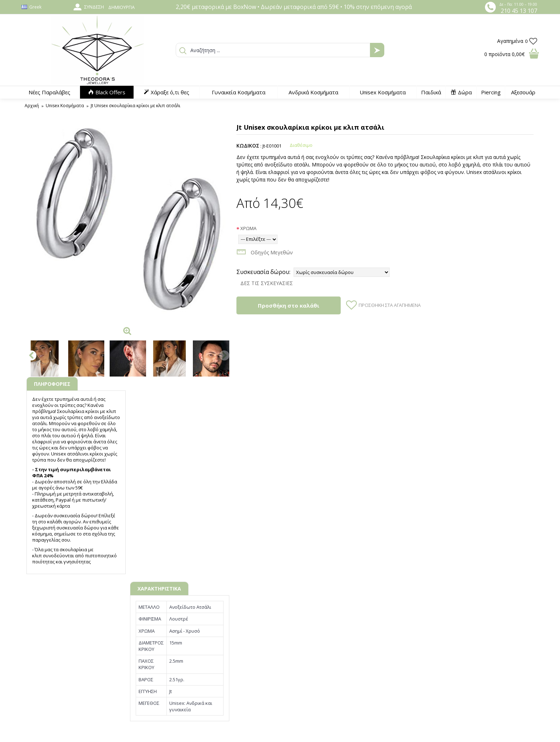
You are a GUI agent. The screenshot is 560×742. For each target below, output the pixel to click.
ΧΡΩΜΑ (248, 228)
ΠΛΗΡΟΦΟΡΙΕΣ (52, 384)
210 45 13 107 (519, 11)
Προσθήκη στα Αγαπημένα (390, 305)
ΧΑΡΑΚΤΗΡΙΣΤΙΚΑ (159, 589)
